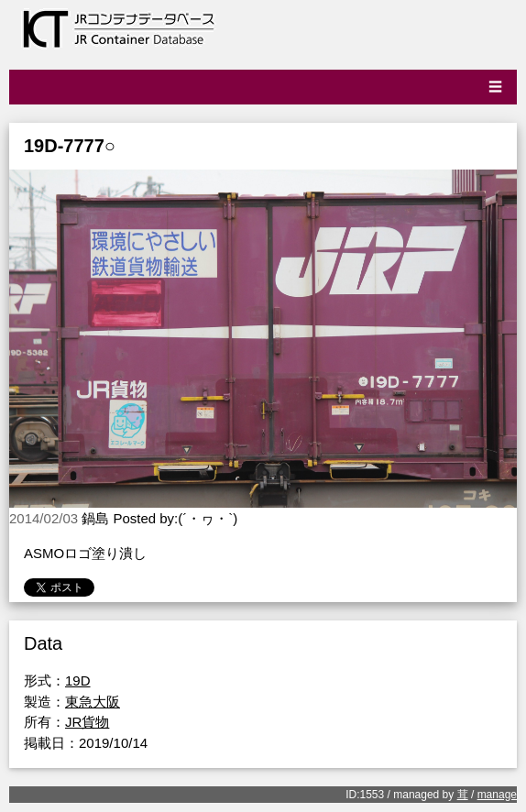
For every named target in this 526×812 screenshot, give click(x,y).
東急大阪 (93, 702)
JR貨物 (87, 722)
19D (78, 680)
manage (497, 795)
